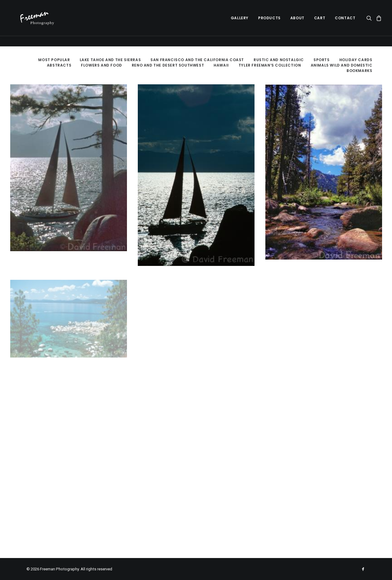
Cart (320, 23)
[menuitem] (240, 23)
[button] (370, 23)
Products (269, 23)
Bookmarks (359, 71)
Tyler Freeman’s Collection (270, 65)
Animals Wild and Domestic (342, 65)
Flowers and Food (102, 65)
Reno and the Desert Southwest (168, 65)
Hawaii (221, 65)
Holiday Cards (356, 60)
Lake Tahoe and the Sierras (110, 60)
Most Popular (54, 60)
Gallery (240, 23)
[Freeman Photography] (41, 23)
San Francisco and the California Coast (197, 60)
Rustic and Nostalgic (279, 60)
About (297, 23)
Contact (345, 23)
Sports (322, 60)
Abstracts (59, 65)
